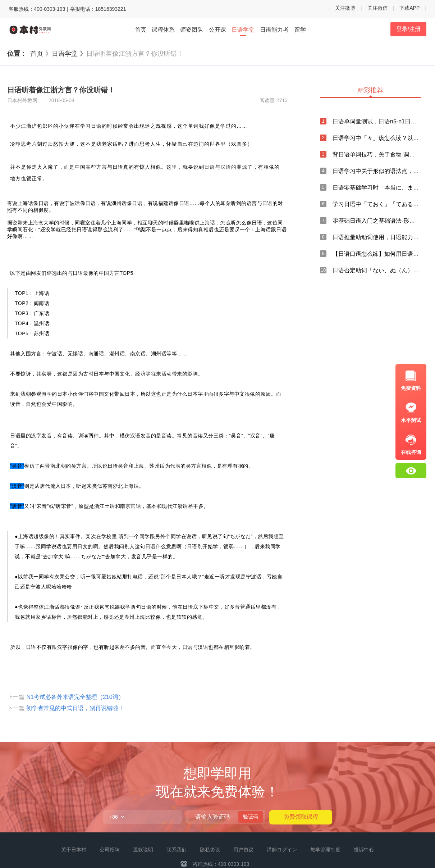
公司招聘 (110, 850)
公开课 (218, 30)
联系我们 (177, 850)
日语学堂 (243, 30)
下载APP (409, 8)
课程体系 (163, 30)
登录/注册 (408, 29)
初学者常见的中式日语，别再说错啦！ (75, 708)
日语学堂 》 (69, 54)
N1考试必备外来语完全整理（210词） (75, 697)
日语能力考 (274, 30)
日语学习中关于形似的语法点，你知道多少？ (377, 171)
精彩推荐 (370, 91)
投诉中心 (364, 850)
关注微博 (345, 8)
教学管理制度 (325, 850)
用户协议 (243, 850)
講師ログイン (282, 850)
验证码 (251, 817)
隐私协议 (210, 850)
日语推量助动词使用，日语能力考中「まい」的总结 (377, 237)
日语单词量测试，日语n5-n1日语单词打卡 (377, 121)
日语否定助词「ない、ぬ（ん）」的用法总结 (377, 270)
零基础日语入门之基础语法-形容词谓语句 (377, 221)
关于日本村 (74, 850)
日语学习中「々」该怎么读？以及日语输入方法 (377, 138)
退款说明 (143, 850)
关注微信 (377, 8)
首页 (141, 30)
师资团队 (192, 30)
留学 (300, 30)
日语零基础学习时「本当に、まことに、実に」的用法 (377, 188)
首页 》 (41, 54)
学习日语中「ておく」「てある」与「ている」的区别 (377, 204)
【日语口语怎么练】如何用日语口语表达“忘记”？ (377, 254)
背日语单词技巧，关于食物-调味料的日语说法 (377, 154)
